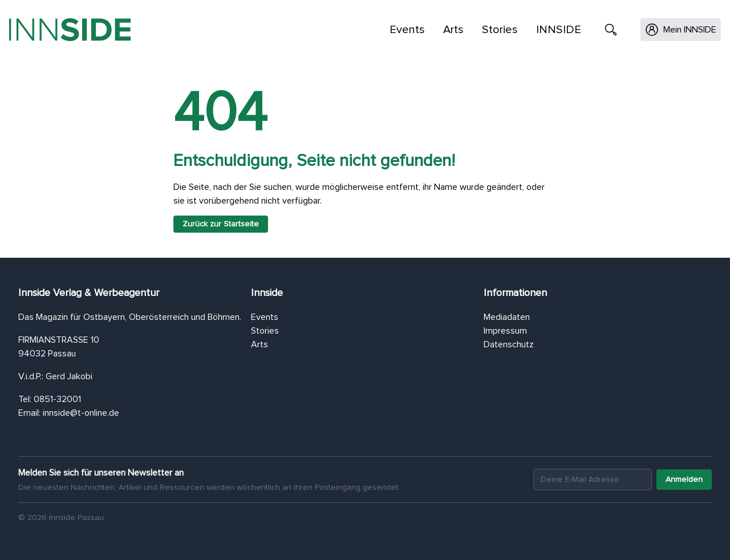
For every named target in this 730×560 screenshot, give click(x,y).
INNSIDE (559, 30)
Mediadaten (507, 317)
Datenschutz (509, 344)
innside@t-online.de (81, 413)
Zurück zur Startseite (221, 224)
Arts (453, 30)
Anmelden (684, 480)
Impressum (505, 331)
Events (407, 30)
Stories (500, 30)
